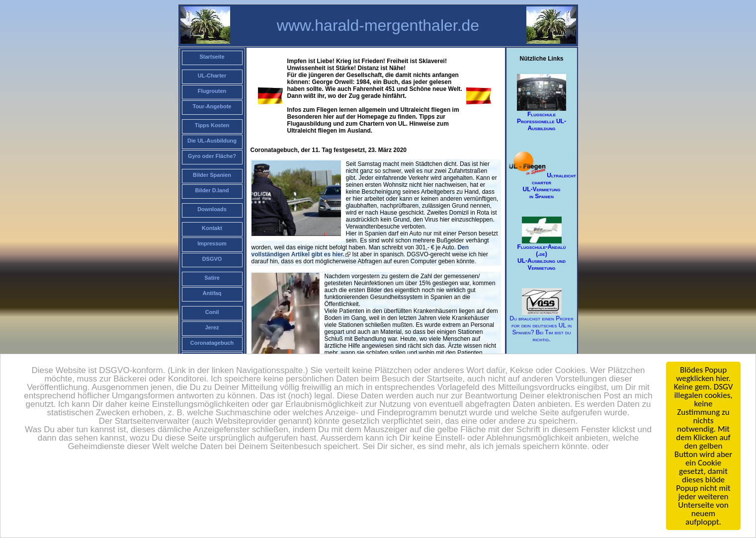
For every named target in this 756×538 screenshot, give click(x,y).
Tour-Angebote (212, 106)
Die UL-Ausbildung (212, 141)
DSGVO (212, 259)
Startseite (212, 57)
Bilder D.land (212, 190)
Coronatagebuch (212, 343)
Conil (212, 312)
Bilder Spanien (212, 175)
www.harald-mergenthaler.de (378, 25)
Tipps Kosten (212, 125)
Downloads (212, 209)
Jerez (212, 327)
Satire (212, 278)
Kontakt (212, 228)
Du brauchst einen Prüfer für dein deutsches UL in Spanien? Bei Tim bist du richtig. (541, 316)
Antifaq (212, 293)
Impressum (212, 243)
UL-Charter (212, 76)
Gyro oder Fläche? (212, 156)
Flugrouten (212, 91)
